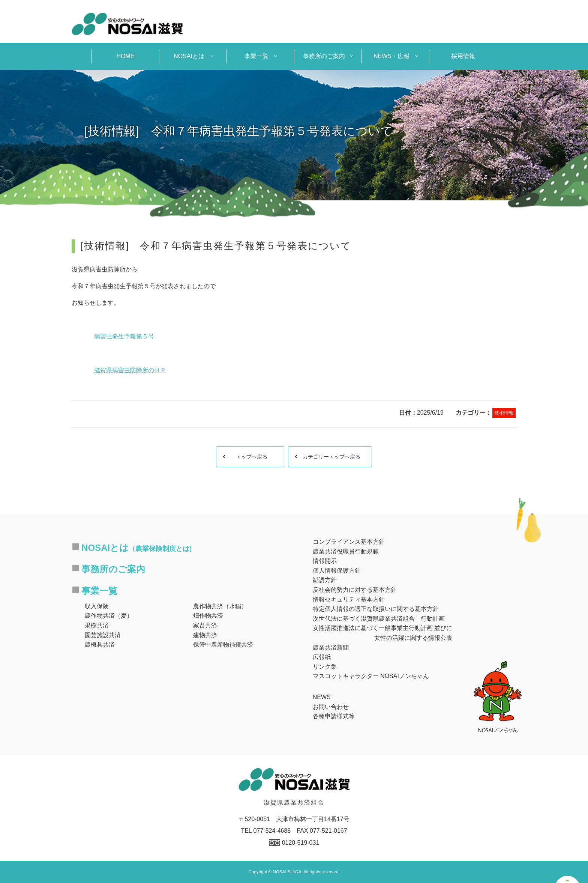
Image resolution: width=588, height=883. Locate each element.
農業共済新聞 (331, 648)
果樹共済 (97, 625)
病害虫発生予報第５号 (124, 336)
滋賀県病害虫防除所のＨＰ (130, 370)
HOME (126, 56)
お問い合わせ (331, 707)
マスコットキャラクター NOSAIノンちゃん (371, 676)
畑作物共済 (208, 616)
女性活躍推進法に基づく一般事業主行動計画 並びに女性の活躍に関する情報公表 (382, 633)
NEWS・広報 (391, 56)
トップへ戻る (252, 457)
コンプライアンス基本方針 (349, 542)
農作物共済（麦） (109, 616)
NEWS (322, 697)
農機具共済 (100, 645)
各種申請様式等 (334, 716)
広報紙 (322, 657)
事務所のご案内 (324, 56)
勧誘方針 (325, 580)
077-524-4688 (272, 831)
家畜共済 (205, 625)
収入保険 (97, 606)
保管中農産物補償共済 (223, 645)
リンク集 (325, 667)
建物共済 (205, 635)
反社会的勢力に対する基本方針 (355, 590)
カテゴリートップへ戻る (331, 457)
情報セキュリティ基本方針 (349, 599)
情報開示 (325, 561)
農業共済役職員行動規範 (346, 551)
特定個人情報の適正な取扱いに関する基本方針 (376, 609)
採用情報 (463, 56)
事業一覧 (256, 56)
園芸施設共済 (103, 635)
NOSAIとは (189, 56)
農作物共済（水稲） (220, 606)
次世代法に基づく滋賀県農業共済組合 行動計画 (379, 619)
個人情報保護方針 (337, 571)
